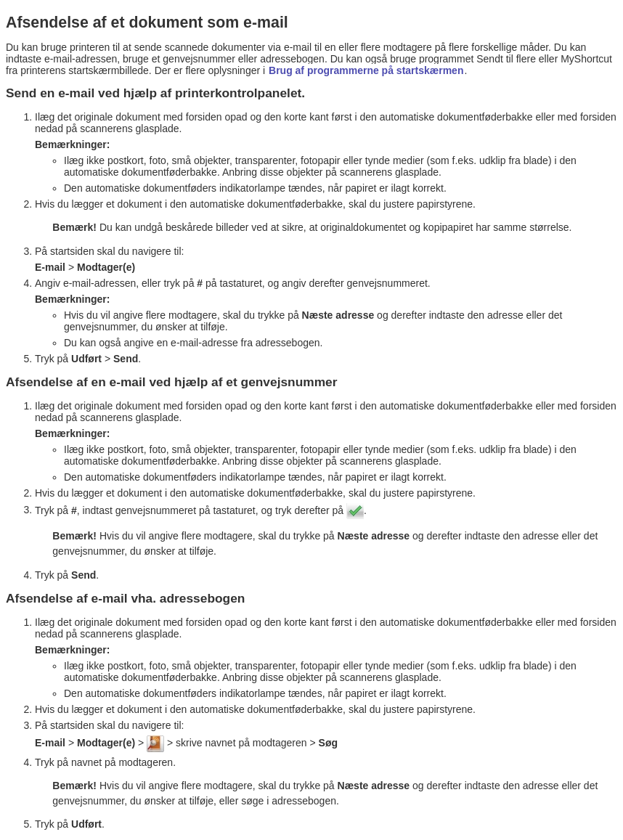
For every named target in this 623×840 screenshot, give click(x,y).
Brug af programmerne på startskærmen (366, 70)
